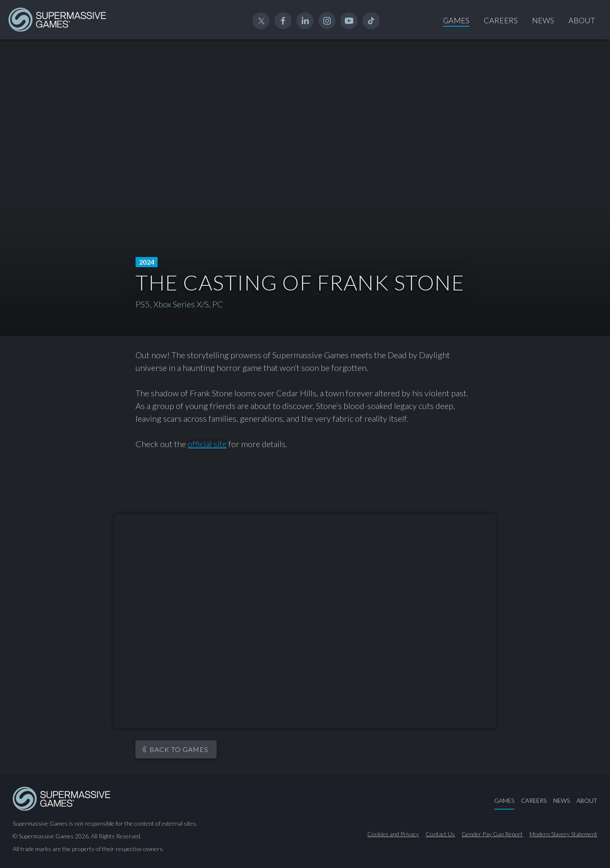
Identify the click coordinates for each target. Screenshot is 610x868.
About (582, 20)
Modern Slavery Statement (563, 834)
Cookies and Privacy (393, 834)
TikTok (371, 21)
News (543, 20)
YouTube (349, 21)
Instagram (327, 21)
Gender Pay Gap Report (492, 834)
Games (456, 20)
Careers (501, 20)
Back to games (179, 749)
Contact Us (440, 834)
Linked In (305, 21)
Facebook (283, 21)
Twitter (261, 21)
